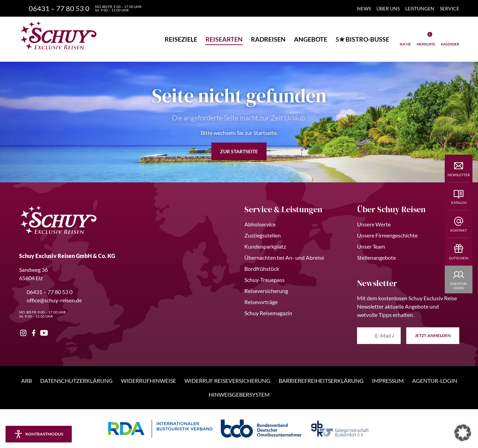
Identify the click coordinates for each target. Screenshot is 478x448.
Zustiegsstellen (263, 235)
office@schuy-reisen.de (50, 300)
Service (450, 8)
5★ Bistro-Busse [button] (362, 39)
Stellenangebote (376, 257)
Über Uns (388, 8)
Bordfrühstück (262, 269)
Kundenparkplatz (265, 246)
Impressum (388, 381)
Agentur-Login (435, 381)
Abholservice (260, 224)
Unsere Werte (374, 224)
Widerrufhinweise (149, 381)
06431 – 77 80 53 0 (46, 292)
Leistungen (420, 8)
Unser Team (371, 246)
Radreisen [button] (268, 39)
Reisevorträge (261, 302)
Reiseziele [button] (181, 39)
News (364, 8)
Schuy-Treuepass (264, 280)
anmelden (433, 336)
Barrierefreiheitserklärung (321, 381)
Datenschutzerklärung (76, 381)
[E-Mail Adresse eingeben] (379, 336)
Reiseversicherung (266, 291)
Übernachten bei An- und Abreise (284, 257)
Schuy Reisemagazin (268, 313)
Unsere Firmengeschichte (387, 235)
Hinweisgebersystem (239, 394)
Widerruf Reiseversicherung (227, 381)
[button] (463, 433)
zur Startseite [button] (239, 151)
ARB (27, 381)
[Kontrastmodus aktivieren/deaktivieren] (39, 434)
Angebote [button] (311, 39)
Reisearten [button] (224, 39)
